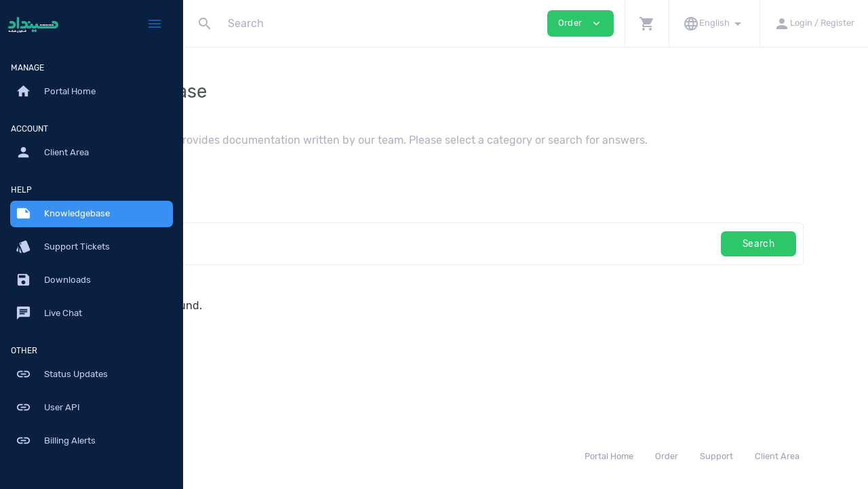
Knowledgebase (63, 214)
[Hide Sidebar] (155, 24)
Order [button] (580, 23)
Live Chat (49, 313)
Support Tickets (63, 247)
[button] (647, 23)
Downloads (53, 280)
